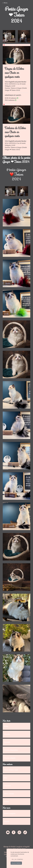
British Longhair (10, 813)
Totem (13, 88)
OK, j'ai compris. (18, 859)
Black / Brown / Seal (11, 770)
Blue (6, 778)
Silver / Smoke (9, 794)
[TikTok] (25, 832)
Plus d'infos (16, 863)
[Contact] (8, 832)
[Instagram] (19, 832)
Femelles (7, 734)
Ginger (19, 88)
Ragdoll (7, 821)
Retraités (7, 742)
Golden (7, 802)
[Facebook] (14, 832)
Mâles (6, 726)
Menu (6, 3)
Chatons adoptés (10, 758)
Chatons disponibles (11, 750)
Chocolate (7, 786)
